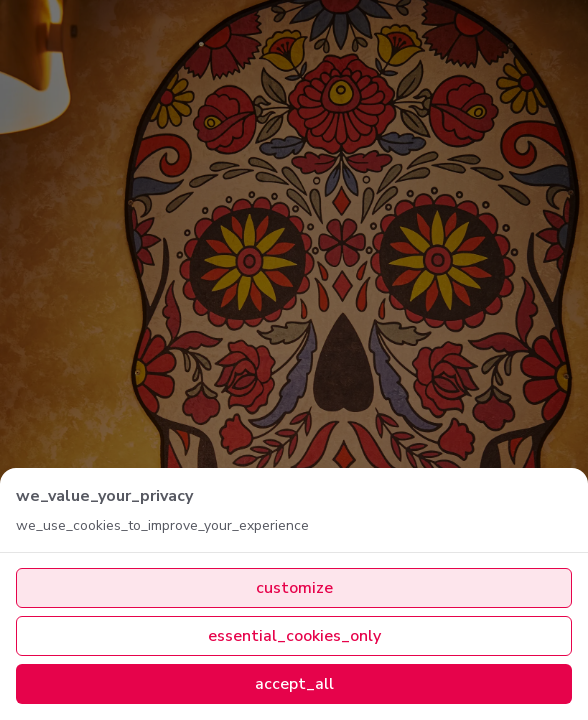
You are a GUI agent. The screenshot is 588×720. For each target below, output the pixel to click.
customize (294, 588)
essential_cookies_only (294, 636)
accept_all (294, 684)
